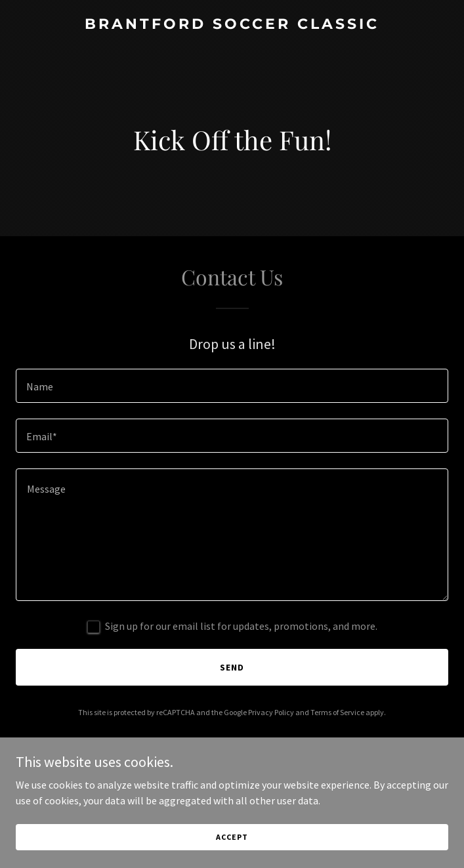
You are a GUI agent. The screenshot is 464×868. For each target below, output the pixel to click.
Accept (232, 837)
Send (232, 667)
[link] (232, 25)
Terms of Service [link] (337, 712)
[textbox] (232, 386)
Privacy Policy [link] (271, 712)
